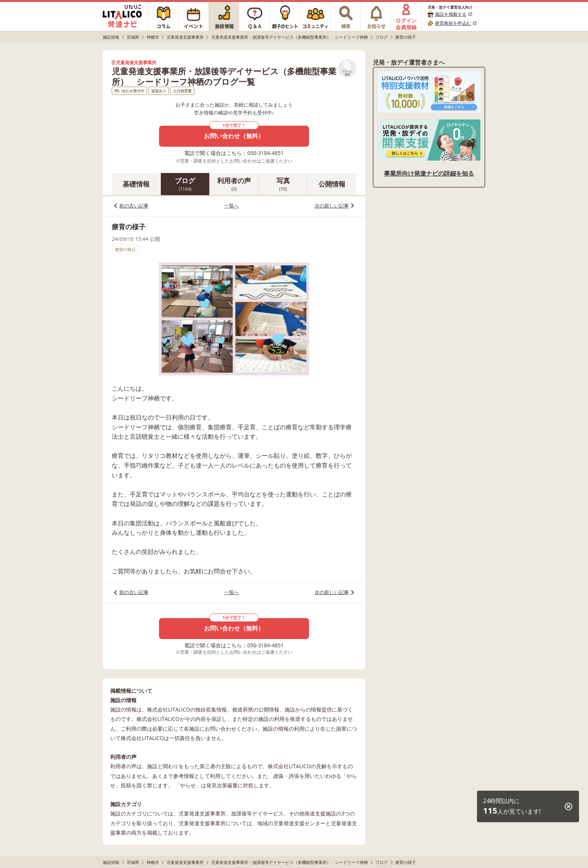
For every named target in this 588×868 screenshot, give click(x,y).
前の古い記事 (134, 206)
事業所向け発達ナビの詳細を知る (429, 173)
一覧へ (232, 206)
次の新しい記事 (332, 206)
